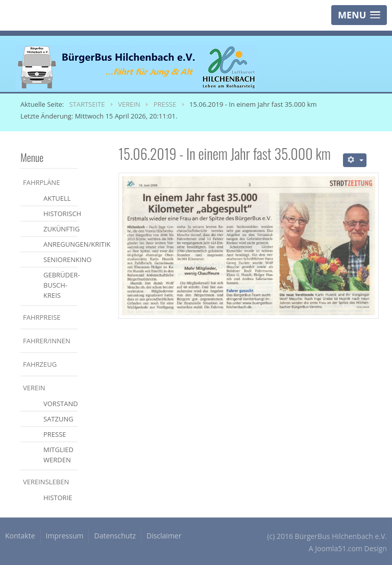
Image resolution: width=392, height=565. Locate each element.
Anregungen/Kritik (60, 244)
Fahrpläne (41, 182)
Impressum (65, 536)
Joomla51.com (339, 548)
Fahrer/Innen (47, 341)
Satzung (58, 419)
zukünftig (60, 229)
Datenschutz (115, 536)
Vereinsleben (46, 482)
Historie (58, 498)
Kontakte (20, 536)
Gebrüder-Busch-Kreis (60, 285)
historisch (60, 214)
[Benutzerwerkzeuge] (355, 160)
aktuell (57, 198)
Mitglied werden (58, 455)
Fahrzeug (40, 364)
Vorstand (60, 404)
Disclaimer (164, 536)
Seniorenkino (60, 260)
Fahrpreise (42, 317)
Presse (55, 434)
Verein (34, 388)
